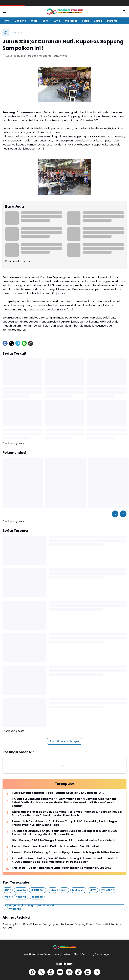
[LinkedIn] (88, 972)
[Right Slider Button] (123, 514)
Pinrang (112, 21)
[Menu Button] (5, 12)
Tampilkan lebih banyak (65, 741)
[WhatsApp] (24, 343)
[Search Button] (124, 12)
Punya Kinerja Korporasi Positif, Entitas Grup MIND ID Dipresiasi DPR (58, 793)
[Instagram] (51, 972)
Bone (46, 21)
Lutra (86, 21)
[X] (11, 343)
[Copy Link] (31, 343)
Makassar (71, 21)
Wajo (34, 21)
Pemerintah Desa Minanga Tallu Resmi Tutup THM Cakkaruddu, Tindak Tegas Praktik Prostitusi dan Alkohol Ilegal (65, 823)
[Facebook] (5, 343)
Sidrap (98, 21)
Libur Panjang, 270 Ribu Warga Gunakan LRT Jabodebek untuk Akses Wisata (64, 840)
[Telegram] (18, 343)
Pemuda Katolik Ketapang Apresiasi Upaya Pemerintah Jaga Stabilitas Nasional (67, 853)
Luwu (57, 21)
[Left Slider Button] (115, 514)
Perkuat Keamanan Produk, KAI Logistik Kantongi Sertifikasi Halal (57, 847)
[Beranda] (6, 33)
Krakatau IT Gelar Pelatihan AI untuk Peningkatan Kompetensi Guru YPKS (62, 868)
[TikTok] (78, 972)
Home (6, 21)
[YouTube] (60, 972)
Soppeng (20, 21)
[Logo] (64, 947)
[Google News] (69, 972)
